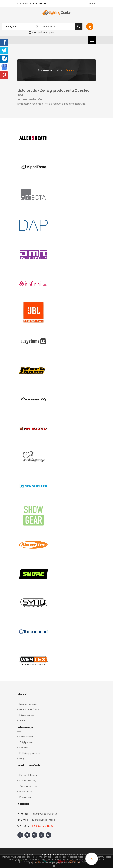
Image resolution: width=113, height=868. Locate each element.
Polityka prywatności (30, 753)
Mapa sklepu (26, 737)
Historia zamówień (29, 710)
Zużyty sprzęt (26, 742)
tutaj (84, 862)
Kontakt (24, 748)
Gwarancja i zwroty (30, 786)
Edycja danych (27, 715)
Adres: (23, 814)
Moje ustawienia (28, 704)
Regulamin (25, 797)
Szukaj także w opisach (42, 32)
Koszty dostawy (28, 781)
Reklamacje (26, 792)
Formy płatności (28, 775)
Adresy (23, 721)
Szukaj (79, 26)
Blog (22, 759)
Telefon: (23, 826)
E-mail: (23, 820)
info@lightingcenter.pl (44, 820)
